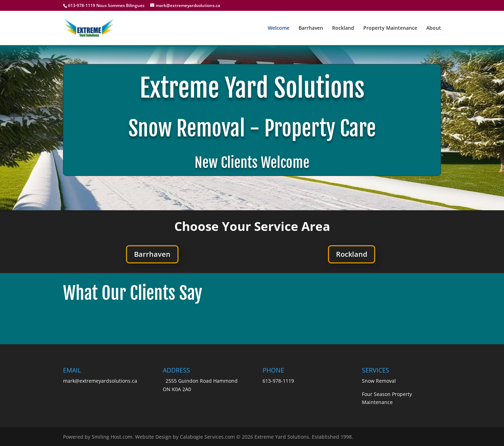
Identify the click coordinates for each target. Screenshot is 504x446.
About (434, 28)
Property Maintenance (390, 28)
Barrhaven (311, 28)
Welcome (279, 28)
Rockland (343, 28)
